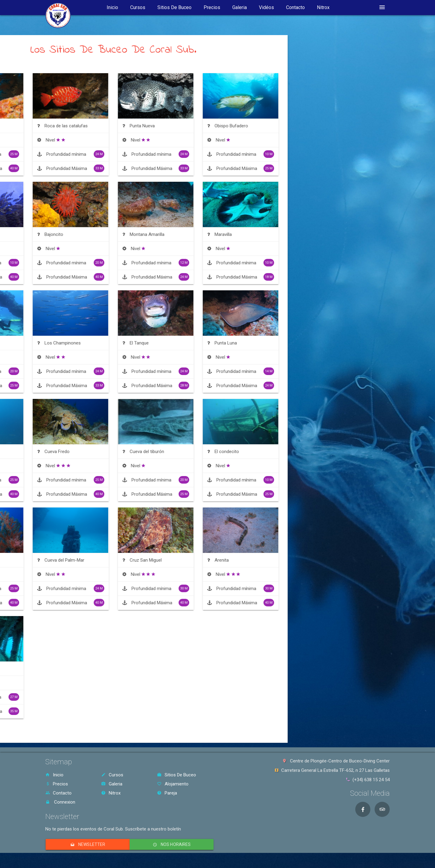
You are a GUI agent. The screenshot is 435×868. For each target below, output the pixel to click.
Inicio (112, 7)
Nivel (71, 140)
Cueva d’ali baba (74, 560)
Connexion (60, 802)
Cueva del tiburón (245, 452)
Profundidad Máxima (88, 168)
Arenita (320, 560)
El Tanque (238, 343)
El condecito (325, 452)
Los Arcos (68, 343)
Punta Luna (324, 343)
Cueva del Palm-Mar (163, 560)
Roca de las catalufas (164, 126)
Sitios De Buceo (174, 7)
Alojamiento (173, 784)
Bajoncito (152, 234)
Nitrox (323, 7)
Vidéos (266, 7)
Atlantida (67, 234)
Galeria (240, 7)
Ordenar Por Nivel (76, 65)
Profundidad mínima (88, 154)
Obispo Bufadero (330, 126)
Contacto (295, 7)
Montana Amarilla (245, 234)
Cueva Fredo (155, 452)
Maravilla (322, 234)
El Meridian (69, 669)
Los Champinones (161, 343)
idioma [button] (355, 8)
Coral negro (70, 126)
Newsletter (87, 844)
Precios (212, 7)
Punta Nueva (241, 126)
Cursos (138, 7)
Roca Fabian (70, 452)
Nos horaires (171, 844)
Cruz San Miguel (244, 560)
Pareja (167, 793)
